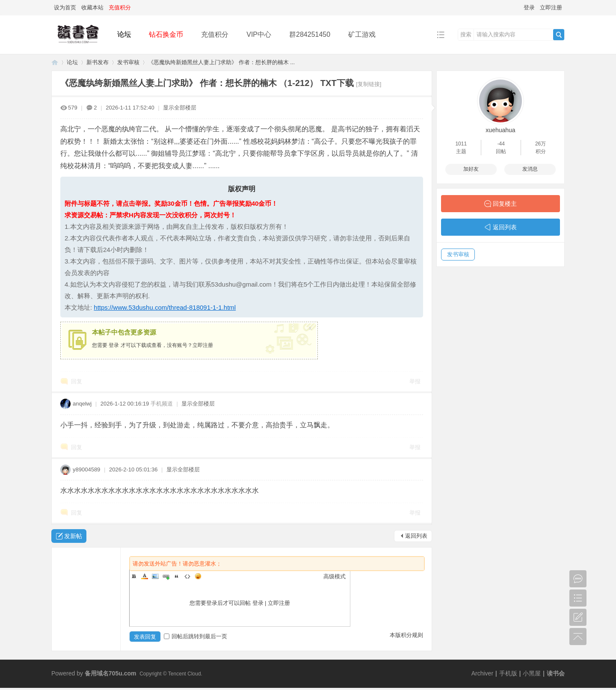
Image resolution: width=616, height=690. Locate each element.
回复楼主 (505, 204)
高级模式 (335, 576)
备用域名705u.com (111, 673)
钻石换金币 (166, 34)
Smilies (198, 576)
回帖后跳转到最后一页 (195, 636)
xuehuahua (500, 130)
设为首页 (65, 7)
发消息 (530, 169)
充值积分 (215, 34)
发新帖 (73, 536)
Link (166, 576)
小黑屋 (532, 673)
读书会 (556, 673)
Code (187, 576)
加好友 (471, 169)
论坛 (124, 34)
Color (145, 576)
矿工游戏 (362, 34)
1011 (461, 144)
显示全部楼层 (180, 108)
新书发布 (98, 62)
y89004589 (86, 469)
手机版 (508, 673)
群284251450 (310, 34)
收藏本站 (92, 7)
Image (155, 576)
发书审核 (128, 62)
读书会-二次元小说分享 (55, 62)
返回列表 (416, 536)
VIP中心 (259, 34)
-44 (501, 144)
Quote (177, 576)
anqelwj (82, 404)
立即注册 (551, 7)
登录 (529, 7)
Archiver (482, 673)
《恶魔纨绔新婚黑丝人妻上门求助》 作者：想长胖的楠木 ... (221, 62)
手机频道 (162, 404)
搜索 (466, 34)
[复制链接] (369, 84)
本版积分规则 (406, 635)
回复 (77, 381)
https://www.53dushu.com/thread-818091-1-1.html (165, 307)
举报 (415, 381)
